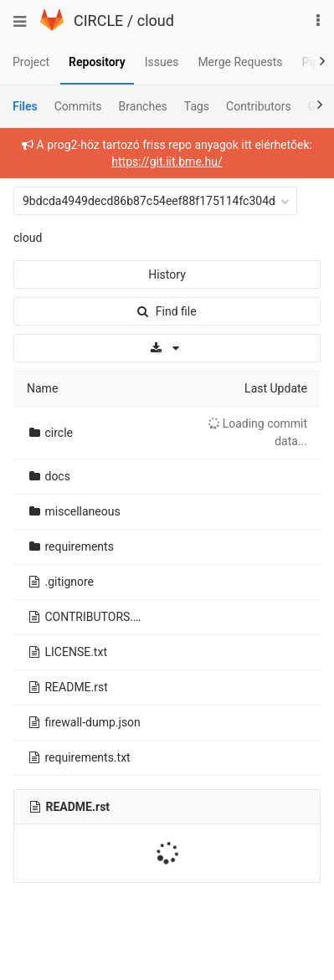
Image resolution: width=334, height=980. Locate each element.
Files (25, 106)
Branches (143, 106)
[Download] (167, 348)
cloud (156, 21)
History (167, 275)
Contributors (259, 106)
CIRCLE (98, 21)
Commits (78, 106)
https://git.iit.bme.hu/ (167, 162)
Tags (197, 106)
